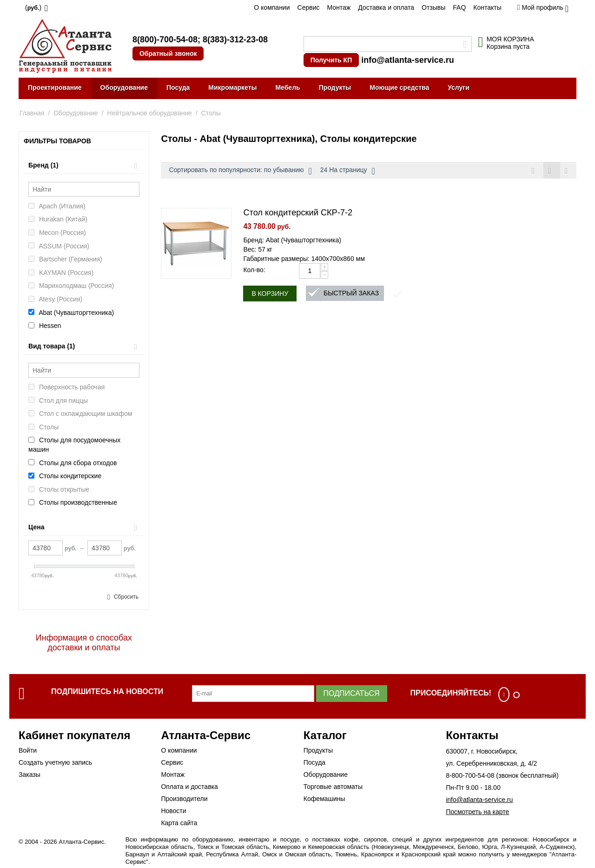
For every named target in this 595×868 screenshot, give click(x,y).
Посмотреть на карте (477, 812)
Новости (173, 811)
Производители (184, 799)
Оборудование (124, 87)
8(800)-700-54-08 (165, 40)
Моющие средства (399, 87)
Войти (28, 750)
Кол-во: (254, 270)
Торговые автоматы (333, 787)
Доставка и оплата (386, 7)
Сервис (309, 7)
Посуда (178, 87)
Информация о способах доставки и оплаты (84, 643)
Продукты (335, 87)
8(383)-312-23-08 (235, 40)
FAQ (459, 7)
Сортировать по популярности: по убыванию (240, 171)
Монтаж (339, 7)
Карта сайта (179, 823)
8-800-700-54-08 (470, 775)
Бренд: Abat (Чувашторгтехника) (292, 240)
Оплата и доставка (189, 787)
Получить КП (331, 60)
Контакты (487, 7)
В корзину (270, 294)
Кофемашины (324, 799)
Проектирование (55, 87)
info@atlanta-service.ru (408, 60)
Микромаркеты (232, 87)
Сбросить (126, 597)
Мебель (288, 87)
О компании (272, 7)
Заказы (30, 775)
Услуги (459, 87)
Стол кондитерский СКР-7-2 (298, 213)
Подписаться (352, 693)
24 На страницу (348, 171)
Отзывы (433, 7)
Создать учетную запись (55, 762)
